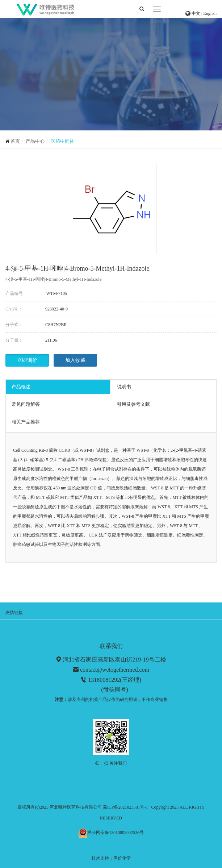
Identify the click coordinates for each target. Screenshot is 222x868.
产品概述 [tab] (21, 387)
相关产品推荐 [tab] (26, 422)
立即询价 (27, 360)
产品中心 (35, 141)
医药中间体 (62, 141)
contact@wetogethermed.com (115, 670)
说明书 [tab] (124, 387)
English (210, 13)
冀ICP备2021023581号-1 (125, 807)
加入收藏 (75, 360)
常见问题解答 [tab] (26, 404)
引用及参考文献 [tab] (133, 404)
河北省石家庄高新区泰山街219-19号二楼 (114, 660)
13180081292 (104, 680)
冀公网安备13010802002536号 (116, 832)
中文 (196, 13)
